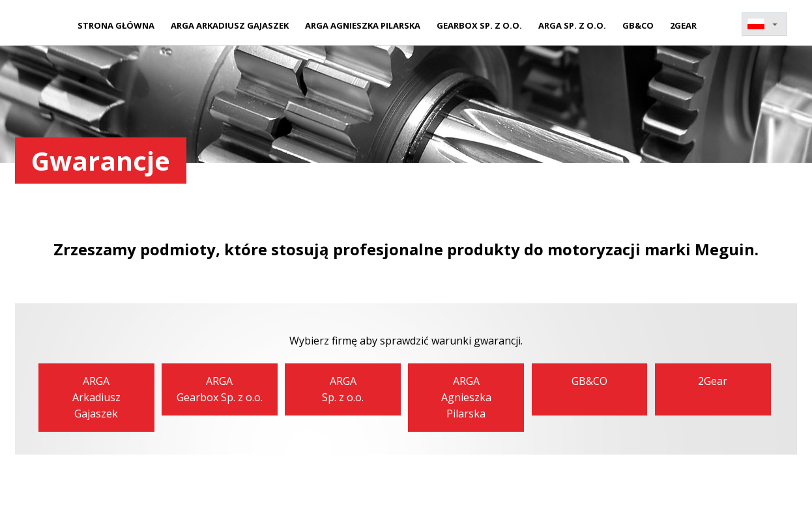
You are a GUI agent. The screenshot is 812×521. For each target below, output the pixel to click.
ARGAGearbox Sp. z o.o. (220, 389)
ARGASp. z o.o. (343, 389)
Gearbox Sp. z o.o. (479, 25)
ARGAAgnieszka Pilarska (466, 397)
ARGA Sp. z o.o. (572, 25)
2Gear (683, 25)
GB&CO (638, 25)
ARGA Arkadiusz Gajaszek (230, 25)
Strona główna (116, 25)
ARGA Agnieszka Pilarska (363, 25)
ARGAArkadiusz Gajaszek (96, 397)
